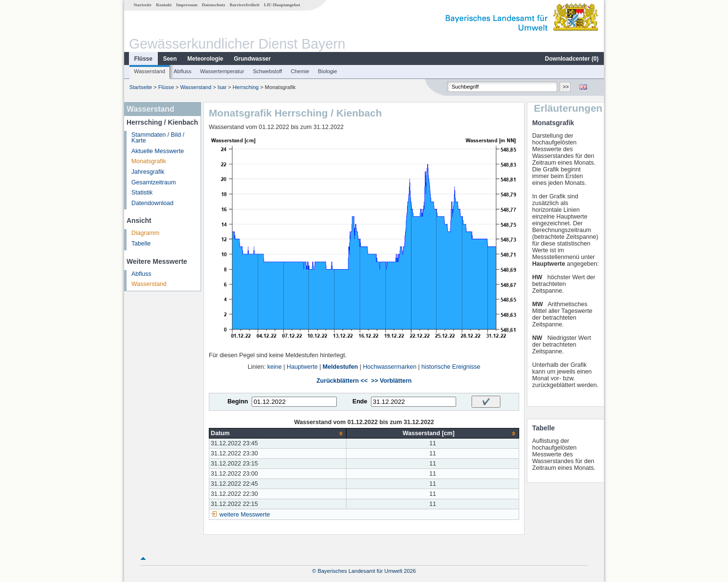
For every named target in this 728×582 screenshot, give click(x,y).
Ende (360, 401)
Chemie (300, 71)
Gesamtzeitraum (153, 182)
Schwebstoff (267, 71)
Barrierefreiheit (244, 5)
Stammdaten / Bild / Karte (158, 138)
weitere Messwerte (245, 515)
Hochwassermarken (390, 367)
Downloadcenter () (572, 59)
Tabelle (141, 244)
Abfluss (183, 71)
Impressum (187, 5)
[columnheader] (278, 433)
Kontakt (164, 5)
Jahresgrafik (148, 172)
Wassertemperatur (222, 71)
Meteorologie (205, 59)
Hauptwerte (302, 367)
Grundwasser (252, 59)
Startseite (143, 5)
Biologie (328, 71)
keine (274, 367)
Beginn (238, 401)
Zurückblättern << (342, 381)
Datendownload (153, 203)
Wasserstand (149, 71)
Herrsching (246, 87)
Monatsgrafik (149, 161)
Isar (222, 87)
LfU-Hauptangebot (282, 5)
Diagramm (145, 233)
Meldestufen (340, 367)
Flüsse (143, 59)
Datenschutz (214, 5)
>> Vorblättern (391, 381)
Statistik (142, 193)
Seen (170, 59)
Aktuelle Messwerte (158, 151)
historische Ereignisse (451, 367)
